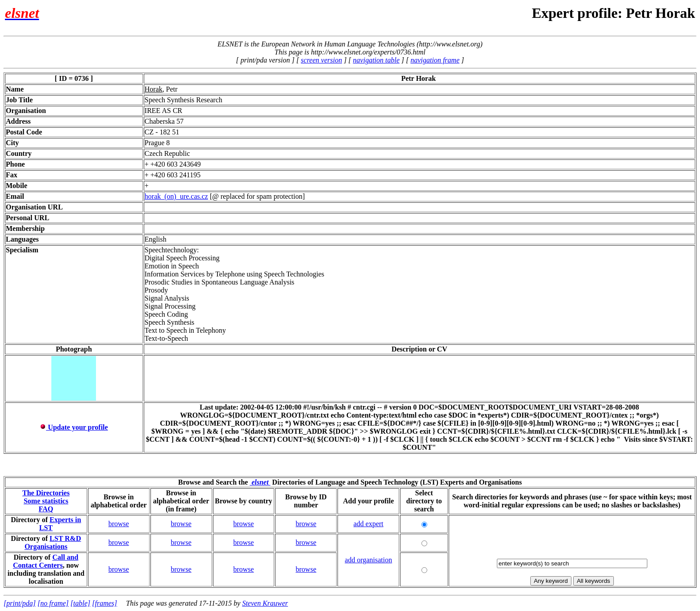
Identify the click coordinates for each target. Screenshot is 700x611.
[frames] (104, 603)
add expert (369, 524)
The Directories (46, 493)
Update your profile (74, 427)
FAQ (46, 509)
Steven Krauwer (265, 603)
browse (119, 524)
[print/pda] (20, 603)
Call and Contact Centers (46, 561)
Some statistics (46, 501)
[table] (80, 603)
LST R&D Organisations (53, 542)
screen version (321, 60)
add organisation (368, 560)
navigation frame (435, 60)
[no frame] (53, 603)
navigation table (376, 60)
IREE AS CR (163, 111)
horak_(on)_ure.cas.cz (176, 196)
